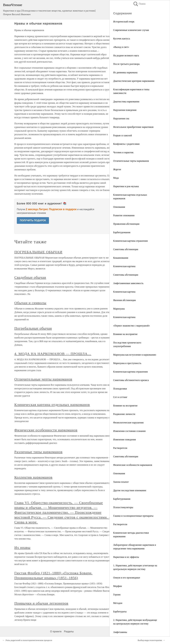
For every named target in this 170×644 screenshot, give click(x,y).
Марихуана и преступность (127, 363)
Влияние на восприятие (125, 334)
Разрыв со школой (122, 135)
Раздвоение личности (124, 414)
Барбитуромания (122, 232)
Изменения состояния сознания (129, 431)
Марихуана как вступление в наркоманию (135, 355)
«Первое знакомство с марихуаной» (132, 326)
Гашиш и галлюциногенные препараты (133, 516)
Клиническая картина (124, 266)
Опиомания (119, 207)
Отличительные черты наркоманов (131, 161)
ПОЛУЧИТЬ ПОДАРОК (33, 220)
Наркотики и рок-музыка (126, 186)
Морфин (117, 586)
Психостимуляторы (123, 507)
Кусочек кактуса (122, 39)
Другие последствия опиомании (130, 490)
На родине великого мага (126, 55)
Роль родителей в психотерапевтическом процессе (29, 640)
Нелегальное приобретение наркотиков (133, 127)
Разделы (69, 632)
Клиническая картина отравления (130, 241)
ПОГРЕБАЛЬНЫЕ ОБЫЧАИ (38, 252)
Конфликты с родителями (126, 144)
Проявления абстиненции (126, 224)
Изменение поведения (124, 440)
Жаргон (117, 169)
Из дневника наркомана (125, 72)
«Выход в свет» (121, 47)
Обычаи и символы (30, 303)
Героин (117, 595)
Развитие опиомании (124, 215)
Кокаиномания (121, 258)
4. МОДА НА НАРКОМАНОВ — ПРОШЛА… (53, 354)
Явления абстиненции (124, 300)
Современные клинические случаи (131, 30)
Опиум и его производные (127, 578)
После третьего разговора (126, 64)
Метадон (118, 603)
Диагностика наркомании (126, 102)
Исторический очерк (124, 22)
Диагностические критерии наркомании (134, 81)
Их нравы (22, 548)
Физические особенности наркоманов (133, 465)
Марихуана (119, 309)
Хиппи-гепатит (121, 482)
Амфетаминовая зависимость (128, 283)
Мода (116, 178)
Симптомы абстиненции (126, 249)
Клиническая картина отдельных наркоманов (52, 405)
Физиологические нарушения (128, 423)
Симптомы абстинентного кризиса (131, 380)
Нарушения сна (121, 118)
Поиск (139, 4)
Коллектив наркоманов (33, 477)
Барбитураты (120, 612)
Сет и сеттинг (120, 397)
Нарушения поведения (125, 110)
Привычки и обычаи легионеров (41, 603)
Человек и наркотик (123, 152)
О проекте (56, 632)
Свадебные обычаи (30, 277)
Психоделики (120, 389)
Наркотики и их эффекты (126, 557)
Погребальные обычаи (33, 328)
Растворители (120, 448)
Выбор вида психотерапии (150, 640)
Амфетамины (120, 632)
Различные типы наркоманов (38, 452)
